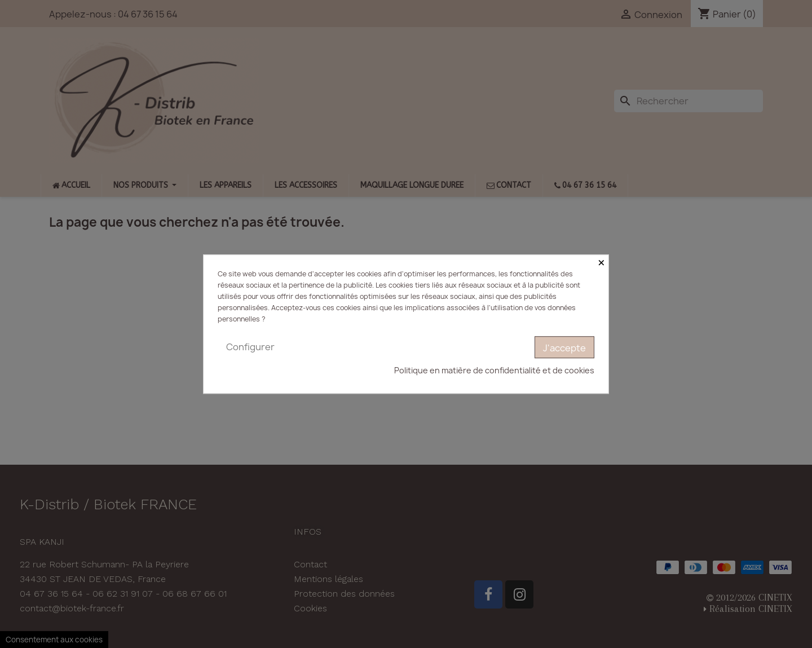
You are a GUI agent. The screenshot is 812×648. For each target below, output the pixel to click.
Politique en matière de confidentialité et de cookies (494, 370)
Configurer (250, 347)
